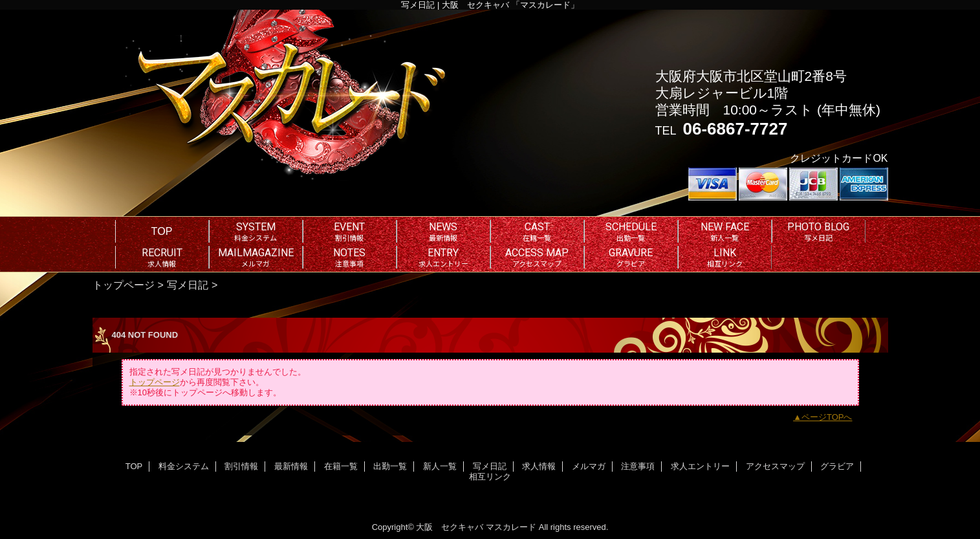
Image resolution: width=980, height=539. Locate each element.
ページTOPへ (827, 417)
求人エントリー (700, 466)
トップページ (124, 285)
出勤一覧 (390, 466)
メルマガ (589, 466)
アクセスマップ (775, 466)
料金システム (184, 466)
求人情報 (539, 466)
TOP (162, 231)
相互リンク (490, 477)
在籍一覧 (341, 466)
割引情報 (241, 466)
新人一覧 (440, 466)
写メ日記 (188, 285)
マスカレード (511, 527)
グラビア (837, 466)
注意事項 (638, 466)
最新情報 (291, 466)
